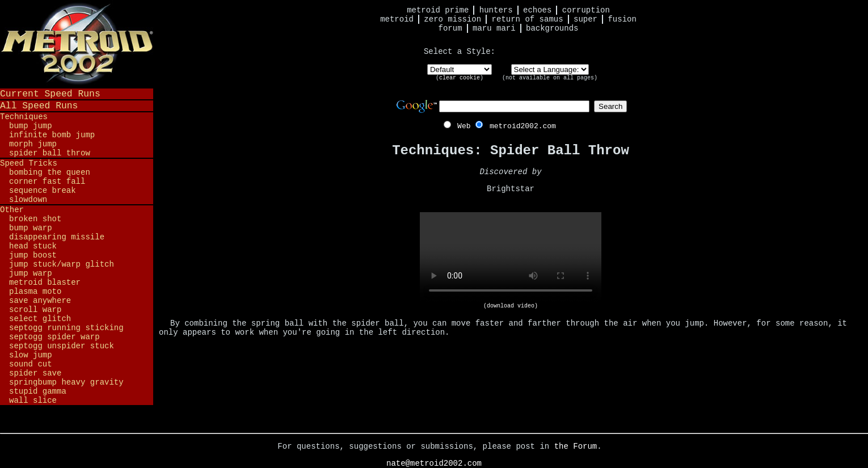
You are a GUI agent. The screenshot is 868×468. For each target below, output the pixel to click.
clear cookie (460, 78)
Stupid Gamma (38, 391)
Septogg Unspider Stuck (62, 346)
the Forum (576, 446)
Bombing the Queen (50, 172)
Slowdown (28, 200)
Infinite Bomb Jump (52, 135)
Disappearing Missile (57, 237)
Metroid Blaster (45, 283)
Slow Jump (31, 355)
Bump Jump (31, 126)
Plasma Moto (35, 292)
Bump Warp (31, 228)
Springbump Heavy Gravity (66, 382)
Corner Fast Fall (47, 182)
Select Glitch (40, 319)
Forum (450, 28)
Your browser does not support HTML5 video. (511, 258)
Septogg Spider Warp (54, 337)
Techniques (24, 117)
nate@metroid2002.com (434, 463)
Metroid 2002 (77, 44)
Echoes (537, 10)
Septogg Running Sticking (66, 328)
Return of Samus (528, 19)
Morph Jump (33, 144)
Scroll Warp (35, 310)
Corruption (586, 10)
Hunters (496, 10)
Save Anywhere (40, 301)
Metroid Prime (438, 10)
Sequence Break (43, 191)
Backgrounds (552, 28)
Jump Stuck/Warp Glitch (62, 264)
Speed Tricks (29, 163)
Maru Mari (494, 28)
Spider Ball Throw (50, 153)
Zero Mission (452, 19)
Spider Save (35, 373)
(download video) (511, 306)
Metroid (397, 19)
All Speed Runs (39, 106)
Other (12, 210)
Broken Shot (35, 219)
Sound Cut (31, 364)
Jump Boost (33, 255)
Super (585, 19)
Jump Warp (31, 273)
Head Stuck (33, 246)
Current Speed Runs (50, 94)
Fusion (622, 19)
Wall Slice (33, 400)
